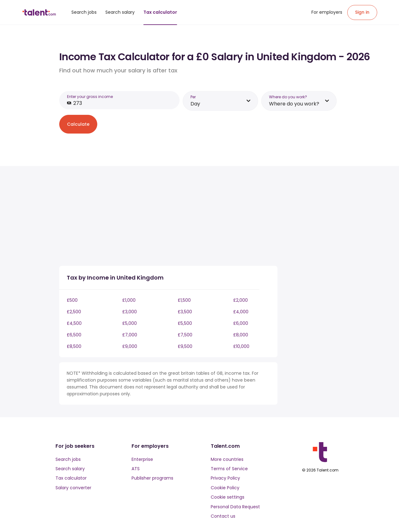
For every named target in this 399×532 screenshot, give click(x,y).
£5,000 (130, 323)
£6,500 (74, 335)
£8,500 (74, 346)
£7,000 (130, 335)
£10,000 (241, 346)
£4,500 (74, 323)
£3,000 (130, 312)
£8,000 (241, 335)
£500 (72, 300)
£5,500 (185, 323)
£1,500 (184, 300)
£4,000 (241, 312)
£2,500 (74, 312)
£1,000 (129, 300)
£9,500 (185, 346)
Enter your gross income (90, 97)
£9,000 (130, 346)
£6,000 (241, 323)
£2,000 (240, 300)
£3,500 (185, 312)
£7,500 (185, 335)
